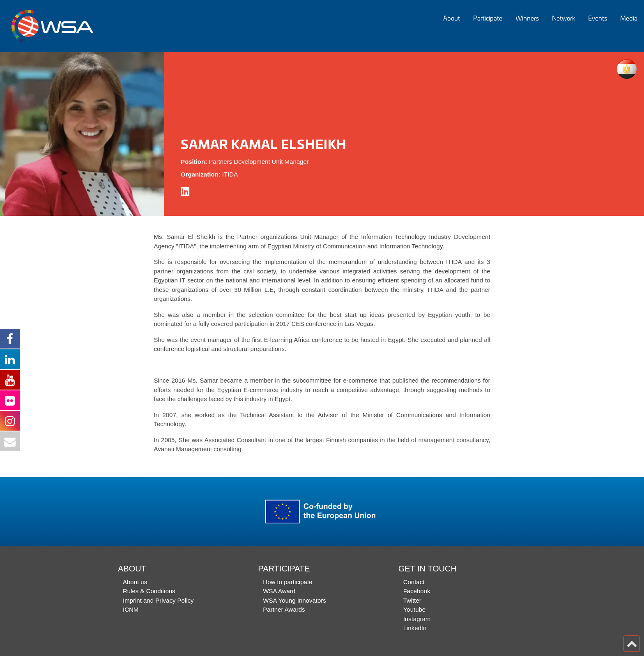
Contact (414, 582)
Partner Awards (284, 609)
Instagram (417, 619)
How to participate (287, 582)
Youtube (415, 609)
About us (135, 582)
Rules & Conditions (149, 591)
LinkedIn (415, 628)
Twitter (412, 600)
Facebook (417, 591)
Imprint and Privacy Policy (158, 600)
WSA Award (279, 591)
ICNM (131, 609)
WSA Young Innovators (294, 600)
